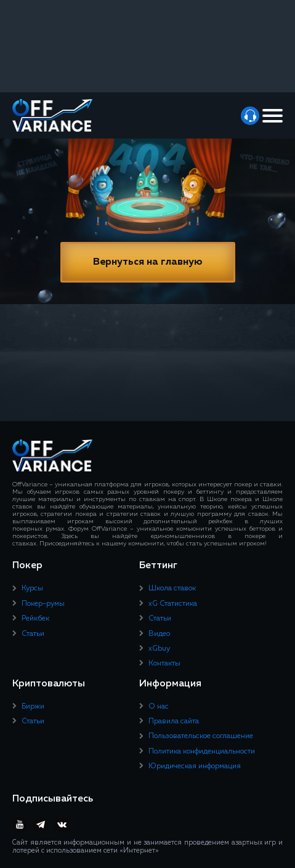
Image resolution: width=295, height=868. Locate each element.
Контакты (164, 664)
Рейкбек (35, 619)
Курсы (32, 589)
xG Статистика (173, 604)
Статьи (33, 634)
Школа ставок (172, 589)
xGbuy (159, 649)
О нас (159, 707)
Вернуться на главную (148, 262)
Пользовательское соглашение (201, 736)
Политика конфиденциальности (202, 752)
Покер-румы (43, 604)
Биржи (33, 707)
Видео (159, 634)
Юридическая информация (195, 766)
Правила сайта (174, 721)
